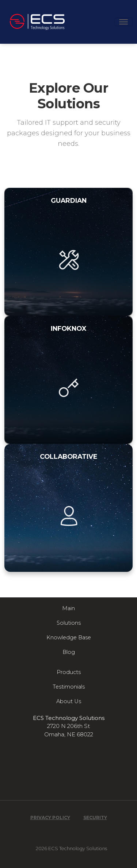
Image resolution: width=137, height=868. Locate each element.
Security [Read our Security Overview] (95, 818)
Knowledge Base (69, 638)
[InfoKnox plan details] (68, 380)
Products (69, 672)
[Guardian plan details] (68, 252)
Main (68, 608)
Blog (69, 652)
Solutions (69, 623)
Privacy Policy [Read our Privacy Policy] (50, 818)
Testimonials (69, 687)
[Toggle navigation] (123, 22)
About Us (69, 701)
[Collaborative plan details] (68, 508)
